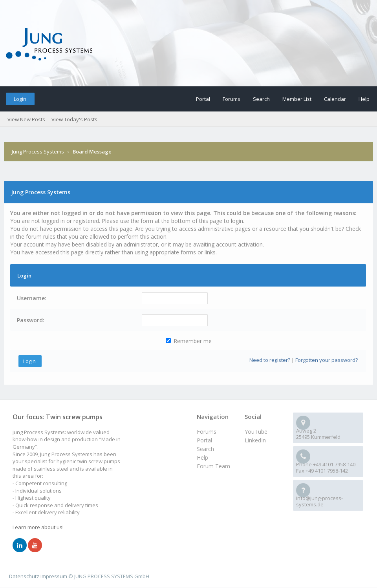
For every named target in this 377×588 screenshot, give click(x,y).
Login (20, 99)
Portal (203, 99)
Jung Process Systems (38, 152)
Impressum (54, 576)
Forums (232, 99)
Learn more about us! (38, 527)
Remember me (189, 341)
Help (364, 99)
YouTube (256, 432)
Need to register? (270, 360)
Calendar (335, 99)
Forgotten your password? (327, 360)
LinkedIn (255, 440)
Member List (297, 99)
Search (261, 99)
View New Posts (26, 119)
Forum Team (213, 466)
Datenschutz (24, 576)
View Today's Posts (74, 119)
